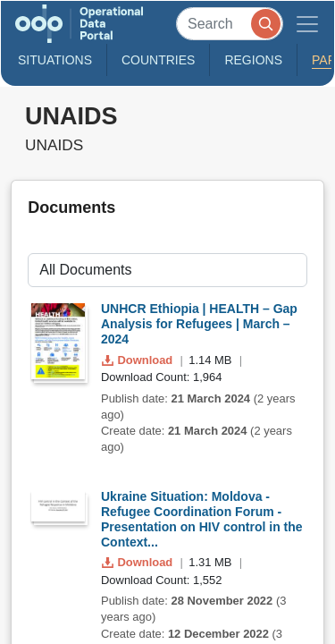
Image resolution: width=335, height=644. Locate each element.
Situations (55, 60)
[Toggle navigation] (307, 24)
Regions (253, 60)
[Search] (230, 24)
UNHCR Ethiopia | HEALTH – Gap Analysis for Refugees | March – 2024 (199, 324)
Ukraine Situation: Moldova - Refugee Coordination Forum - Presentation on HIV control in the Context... (202, 519)
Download (139, 360)
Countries (158, 60)
